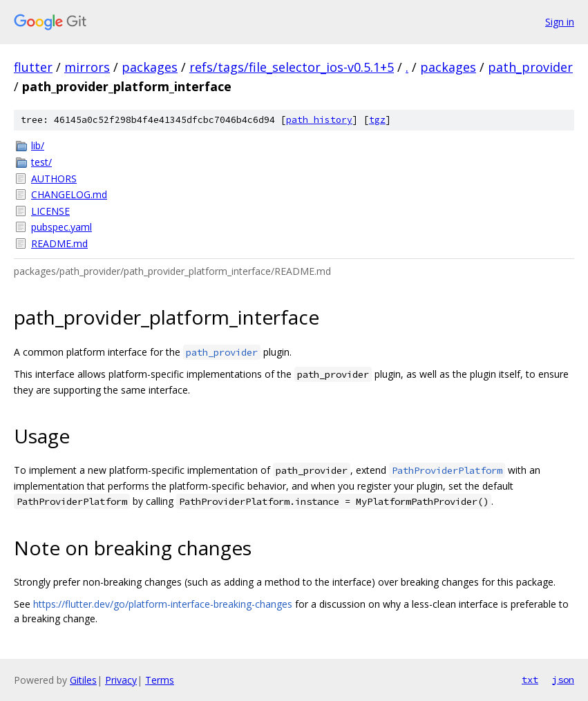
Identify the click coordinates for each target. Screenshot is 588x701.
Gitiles (83, 680)
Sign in (560, 22)
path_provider (530, 67)
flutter (33, 67)
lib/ (38, 145)
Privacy (121, 680)
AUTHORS (54, 179)
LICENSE (50, 211)
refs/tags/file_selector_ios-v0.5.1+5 (292, 67)
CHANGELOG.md (69, 194)
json (563, 680)
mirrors (87, 67)
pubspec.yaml (61, 227)
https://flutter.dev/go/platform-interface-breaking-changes (163, 604)
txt (530, 680)
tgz (377, 120)
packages (150, 67)
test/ (41, 162)
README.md (59, 243)
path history (319, 120)
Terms (160, 680)
